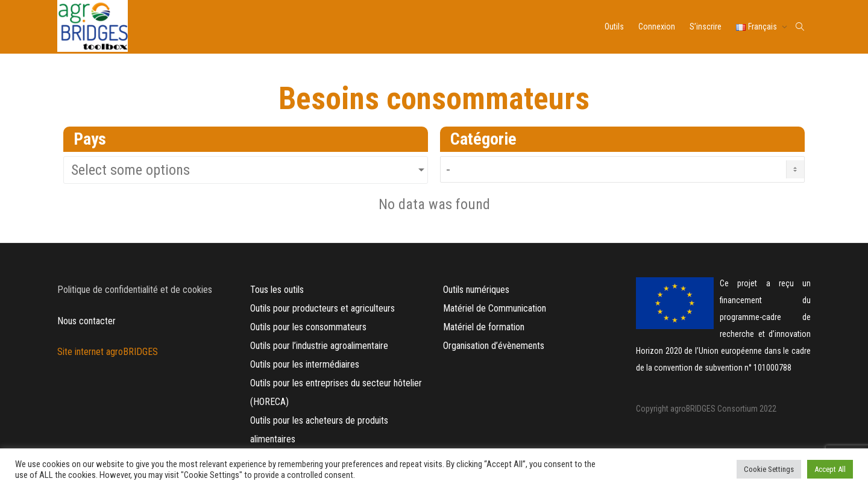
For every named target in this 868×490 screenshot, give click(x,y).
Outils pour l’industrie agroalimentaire (319, 346)
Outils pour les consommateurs (308, 327)
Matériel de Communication (496, 308)
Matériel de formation (484, 327)
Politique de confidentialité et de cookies (135, 290)
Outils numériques (476, 290)
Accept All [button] (830, 469)
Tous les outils (277, 290)
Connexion (657, 27)
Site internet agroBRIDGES (109, 352)
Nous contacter (86, 321)
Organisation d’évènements (494, 346)
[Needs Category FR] (622, 169)
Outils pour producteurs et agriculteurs (322, 308)
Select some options (131, 170)
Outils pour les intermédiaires (305, 364)
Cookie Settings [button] (769, 469)
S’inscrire (706, 27)
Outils (614, 27)
